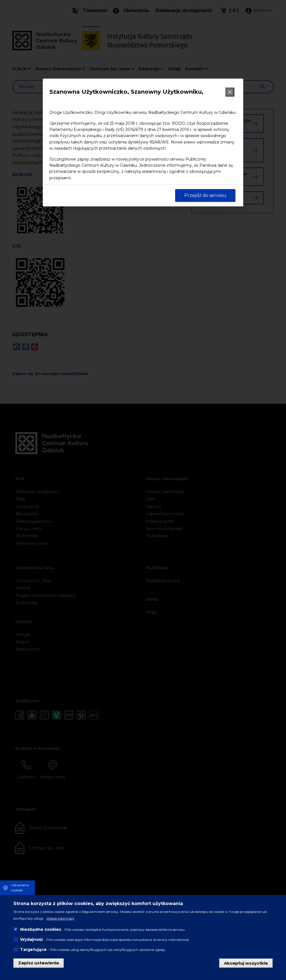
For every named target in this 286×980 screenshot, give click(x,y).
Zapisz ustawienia (39, 963)
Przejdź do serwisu (205, 195)
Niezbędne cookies (41, 929)
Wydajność (32, 939)
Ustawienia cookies (20, 888)
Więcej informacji (60, 918)
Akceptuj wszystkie (246, 963)
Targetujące (33, 950)
